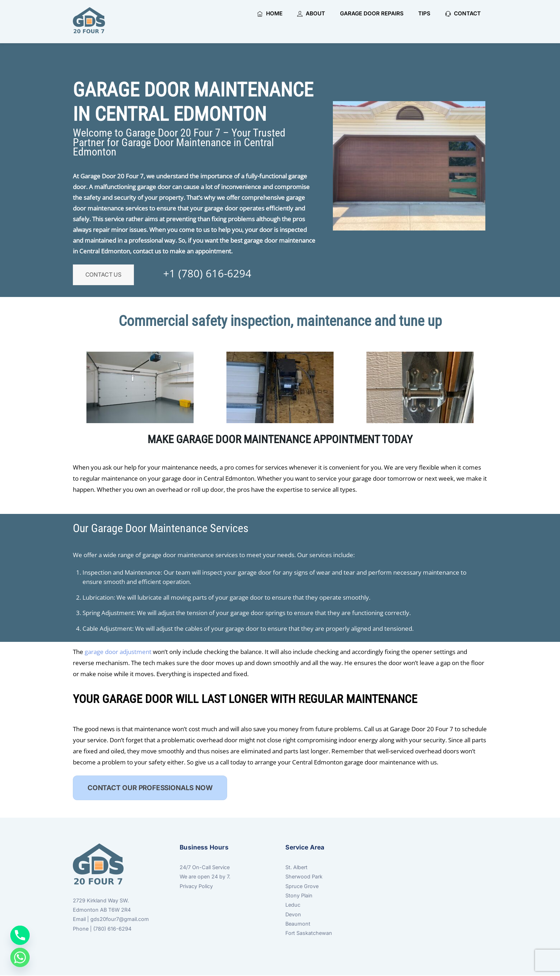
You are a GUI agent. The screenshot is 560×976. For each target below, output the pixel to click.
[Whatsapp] (20, 957)
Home (270, 13)
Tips (424, 13)
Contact (463, 13)
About (311, 13)
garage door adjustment (119, 652)
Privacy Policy (196, 886)
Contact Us (104, 275)
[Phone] (20, 935)
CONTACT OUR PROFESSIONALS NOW (150, 788)
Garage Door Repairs (372, 13)
